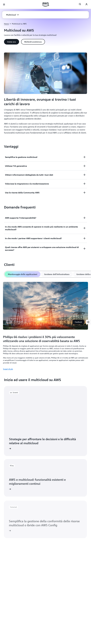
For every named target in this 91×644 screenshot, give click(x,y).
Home (6, 24)
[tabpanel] (45, 326)
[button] (13, 15)
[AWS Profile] (86, 5)
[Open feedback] (88, 322)
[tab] (23, 274)
